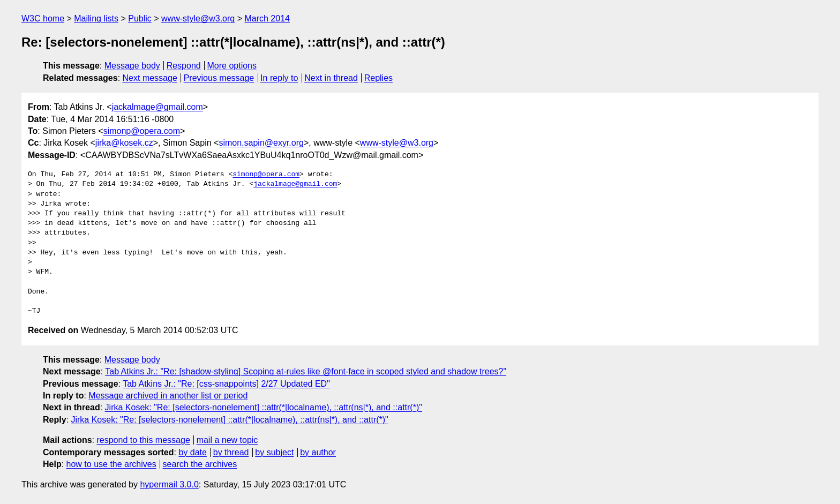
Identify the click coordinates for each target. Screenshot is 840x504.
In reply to (279, 78)
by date (192, 452)
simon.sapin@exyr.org (261, 143)
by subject (274, 452)
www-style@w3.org (198, 18)
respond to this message (143, 440)
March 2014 (267, 18)
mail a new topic (227, 440)
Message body (132, 66)
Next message (150, 78)
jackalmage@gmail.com (157, 107)
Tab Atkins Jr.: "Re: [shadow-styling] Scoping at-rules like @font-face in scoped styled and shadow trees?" (306, 371)
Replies (378, 78)
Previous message (219, 78)
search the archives (200, 464)
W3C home (43, 18)
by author (318, 452)
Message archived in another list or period (168, 396)
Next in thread (331, 78)
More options (232, 66)
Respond (184, 66)
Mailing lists (96, 18)
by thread (231, 452)
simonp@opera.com (142, 131)
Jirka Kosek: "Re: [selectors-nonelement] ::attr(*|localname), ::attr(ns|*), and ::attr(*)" (264, 407)
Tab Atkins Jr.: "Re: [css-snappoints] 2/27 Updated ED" (226, 384)
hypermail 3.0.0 (169, 484)
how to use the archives (111, 464)
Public (140, 18)
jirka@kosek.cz (124, 143)
